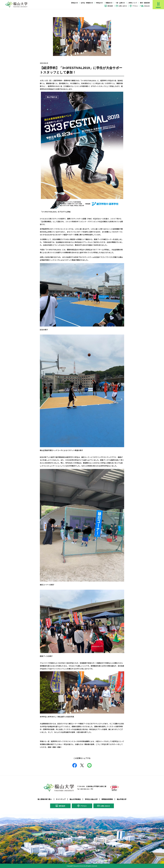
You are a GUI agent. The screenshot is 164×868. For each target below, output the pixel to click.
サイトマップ (61, 799)
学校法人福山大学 (91, 799)
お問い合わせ (123, 6)
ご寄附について (132, 3)
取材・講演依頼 (145, 3)
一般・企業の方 (120, 3)
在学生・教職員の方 (87, 3)
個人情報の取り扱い (45, 799)
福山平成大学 (122, 799)
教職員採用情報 (107, 799)
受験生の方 (74, 3)
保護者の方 (109, 3)
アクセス (135, 6)
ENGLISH (147, 6)
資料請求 (110, 6)
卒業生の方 (99, 3)
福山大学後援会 (75, 799)
